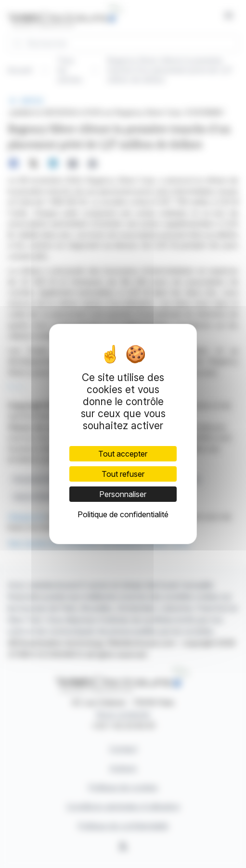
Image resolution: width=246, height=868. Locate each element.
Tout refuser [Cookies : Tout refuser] (123, 474)
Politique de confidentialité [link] (123, 514)
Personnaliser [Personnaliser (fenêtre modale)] (123, 494)
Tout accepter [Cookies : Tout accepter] (123, 454)
